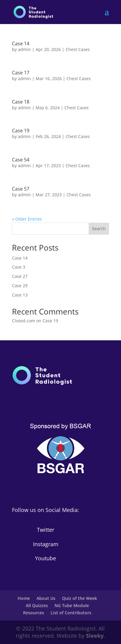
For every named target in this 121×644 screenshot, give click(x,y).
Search (99, 229)
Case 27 (20, 276)
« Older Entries (27, 219)
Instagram (46, 544)
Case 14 (21, 44)
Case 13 (20, 295)
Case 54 (21, 160)
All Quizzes (37, 605)
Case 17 (21, 73)
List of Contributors (71, 613)
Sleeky (95, 636)
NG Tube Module (72, 605)
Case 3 (19, 267)
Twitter (46, 530)
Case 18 (21, 102)
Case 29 (20, 286)
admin (24, 49)
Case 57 (21, 189)
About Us (46, 598)
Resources (34, 613)
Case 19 (21, 131)
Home (24, 598)
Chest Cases (78, 49)
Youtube (46, 558)
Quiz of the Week (80, 598)
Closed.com (24, 321)
